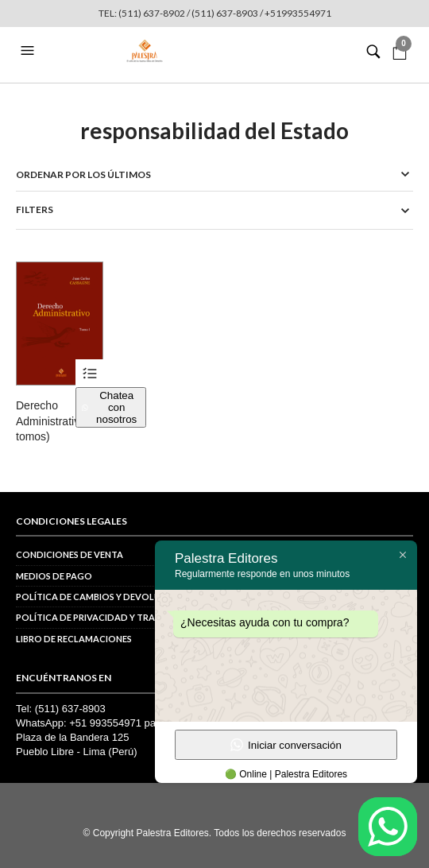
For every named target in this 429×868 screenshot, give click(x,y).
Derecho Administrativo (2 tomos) (57, 421)
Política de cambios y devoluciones (104, 597)
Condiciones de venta (70, 554)
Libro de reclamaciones (74, 639)
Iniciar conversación (286, 745)
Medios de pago (54, 576)
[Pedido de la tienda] (214, 174)
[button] (29, 51)
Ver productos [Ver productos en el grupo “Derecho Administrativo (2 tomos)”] (89, 373)
